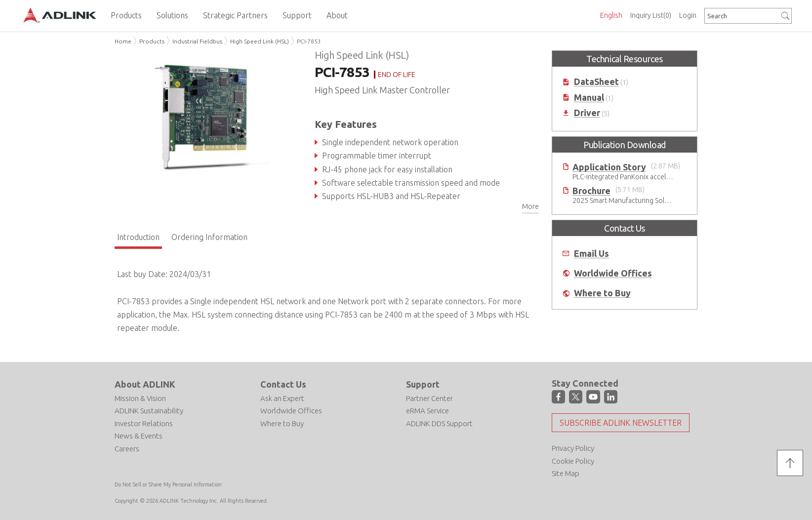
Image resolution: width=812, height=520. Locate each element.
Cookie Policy (573, 461)
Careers (127, 449)
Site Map (566, 473)
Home (123, 41)
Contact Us (283, 384)
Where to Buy (602, 293)
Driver (587, 113)
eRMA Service (427, 411)
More (530, 206)
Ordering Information (209, 237)
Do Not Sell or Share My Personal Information (168, 484)
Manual (589, 98)
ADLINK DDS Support (439, 423)
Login (688, 15)
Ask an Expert (282, 398)
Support (423, 384)
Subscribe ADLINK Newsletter (621, 423)
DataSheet (596, 82)
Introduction (138, 237)
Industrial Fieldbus (197, 41)
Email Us (591, 254)
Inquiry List (651, 15)
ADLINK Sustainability (149, 411)
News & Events (139, 436)
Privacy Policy (573, 448)
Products (152, 41)
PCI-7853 (309, 41)
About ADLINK (145, 384)
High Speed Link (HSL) (260, 41)
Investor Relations (144, 423)
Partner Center (429, 398)
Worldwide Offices (613, 273)
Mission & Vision (140, 398)
